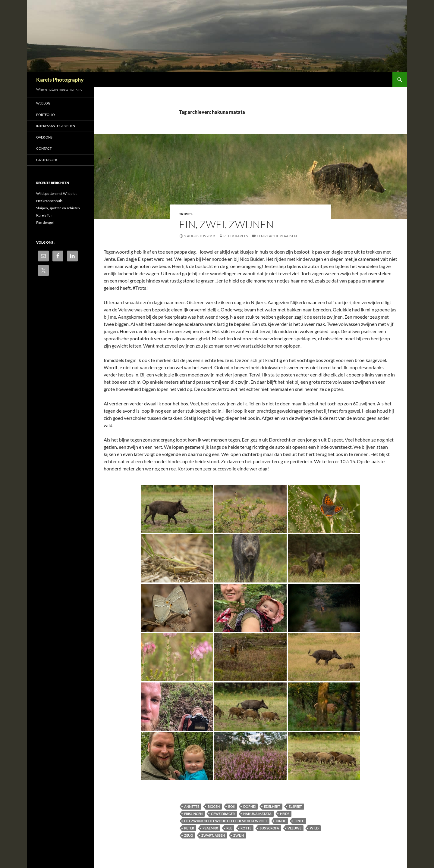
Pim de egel (45, 222)
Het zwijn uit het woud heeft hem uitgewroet (226, 821)
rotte (246, 828)
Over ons (44, 137)
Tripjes (186, 214)
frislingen (193, 814)
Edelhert (272, 806)
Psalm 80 (210, 828)
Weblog (43, 103)
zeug (189, 835)
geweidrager (223, 814)
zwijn (239, 835)
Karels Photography (60, 80)
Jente (299, 821)
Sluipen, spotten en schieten (58, 208)
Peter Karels (236, 236)
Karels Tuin (45, 215)
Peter (189, 828)
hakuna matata (257, 814)
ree (229, 828)
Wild (314, 828)
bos (231, 806)
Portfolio (46, 115)
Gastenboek (47, 160)
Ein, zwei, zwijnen (226, 224)
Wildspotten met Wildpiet (56, 194)
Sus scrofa (269, 828)
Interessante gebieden (56, 126)
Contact (44, 148)
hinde (281, 821)
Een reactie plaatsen (277, 236)
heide (285, 814)
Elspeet (295, 806)
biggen (214, 806)
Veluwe (294, 828)
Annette (192, 806)
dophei (249, 806)
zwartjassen (213, 835)
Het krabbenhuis (49, 201)
